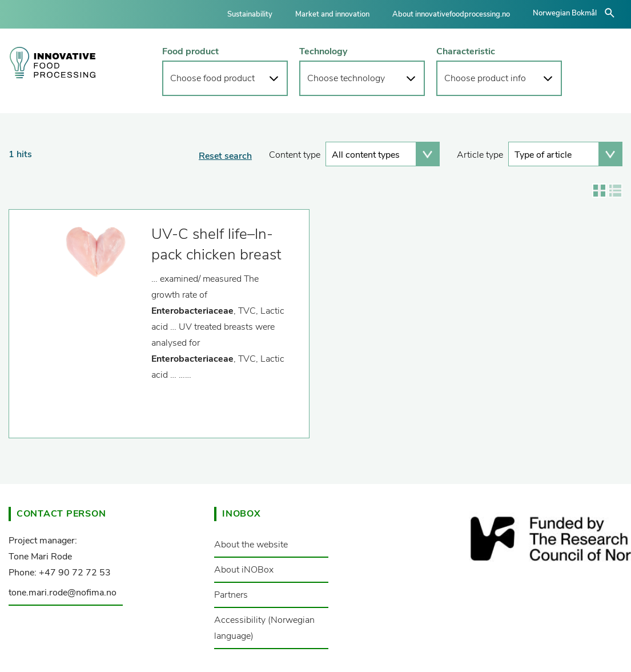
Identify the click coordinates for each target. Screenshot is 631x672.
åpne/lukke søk (610, 13)
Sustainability (250, 14)
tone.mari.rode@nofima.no (63, 593)
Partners (231, 595)
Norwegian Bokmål (565, 13)
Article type (480, 155)
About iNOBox (244, 570)
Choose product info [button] (485, 78)
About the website (251, 545)
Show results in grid (599, 191)
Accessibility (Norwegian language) (264, 628)
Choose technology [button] (346, 78)
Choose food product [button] (212, 78)
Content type (295, 155)
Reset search (225, 156)
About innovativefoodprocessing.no (451, 14)
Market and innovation (332, 14)
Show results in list (615, 191)
